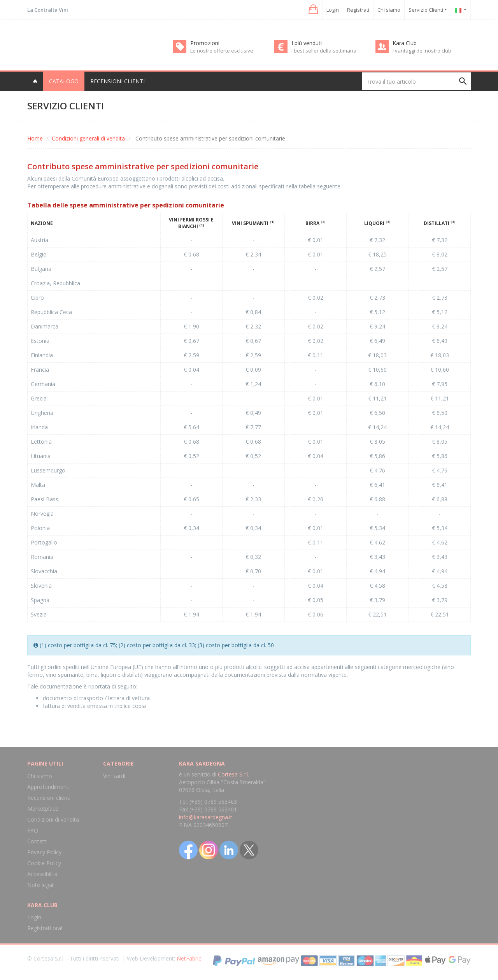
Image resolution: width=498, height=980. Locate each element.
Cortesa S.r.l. (233, 774)
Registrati (358, 10)
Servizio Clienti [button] (428, 10)
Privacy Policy (44, 852)
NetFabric (189, 958)
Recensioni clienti (117, 81)
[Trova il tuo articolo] (416, 81)
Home (35, 138)
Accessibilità (42, 874)
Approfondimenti (48, 787)
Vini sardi (114, 776)
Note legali (41, 885)
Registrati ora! (45, 928)
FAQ (33, 830)
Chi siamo (389, 10)
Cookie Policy (44, 863)
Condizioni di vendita (53, 819)
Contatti (37, 841)
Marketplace (43, 809)
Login (333, 10)
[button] (313, 10)
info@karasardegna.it (206, 817)
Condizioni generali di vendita (88, 138)
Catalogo (64, 81)
